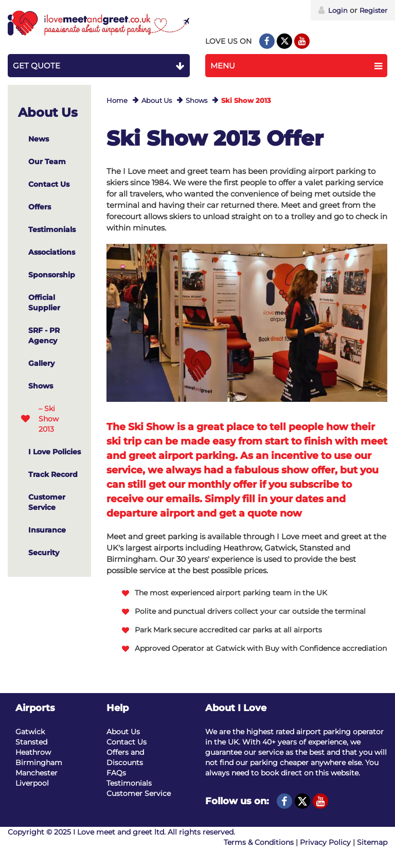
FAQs (116, 773)
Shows (196, 100)
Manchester (37, 773)
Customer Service (139, 793)
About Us (157, 100)
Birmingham (39, 763)
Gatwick (30, 732)
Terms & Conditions (259, 842)
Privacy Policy (325, 842)
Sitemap (372, 842)
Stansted (31, 742)
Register (373, 10)
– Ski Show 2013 (49, 419)
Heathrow (33, 752)
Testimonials (129, 783)
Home (117, 100)
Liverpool (32, 783)
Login (333, 10)
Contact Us (127, 742)
